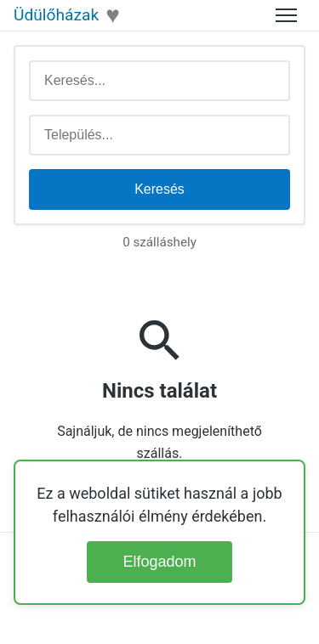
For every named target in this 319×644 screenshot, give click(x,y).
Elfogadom (159, 562)
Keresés (159, 189)
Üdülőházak (56, 15)
